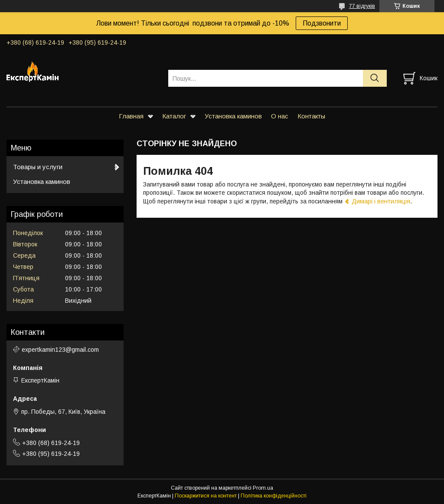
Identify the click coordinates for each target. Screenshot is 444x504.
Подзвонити (322, 23)
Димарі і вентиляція (381, 201)
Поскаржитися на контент (206, 496)
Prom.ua (263, 488)
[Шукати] (375, 78)
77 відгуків (362, 6)
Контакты (311, 116)
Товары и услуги (38, 167)
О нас (280, 116)
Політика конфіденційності (274, 496)
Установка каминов (233, 116)
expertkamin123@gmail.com (60, 350)
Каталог (174, 116)
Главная (131, 116)
